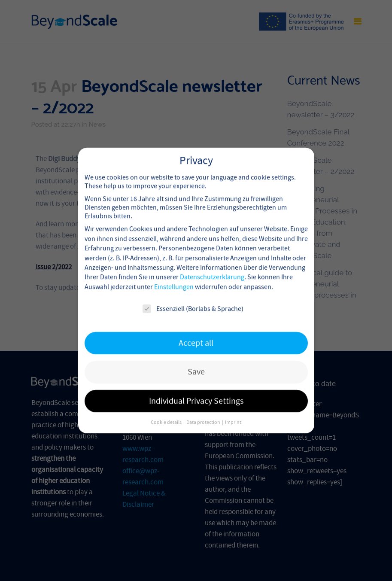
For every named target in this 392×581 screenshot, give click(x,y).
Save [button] (196, 364)
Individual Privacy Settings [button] (196, 393)
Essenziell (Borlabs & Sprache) (193, 301)
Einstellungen (174, 278)
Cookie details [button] (167, 414)
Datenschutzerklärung (212, 269)
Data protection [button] (204, 414)
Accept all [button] (196, 335)
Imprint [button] (233, 414)
